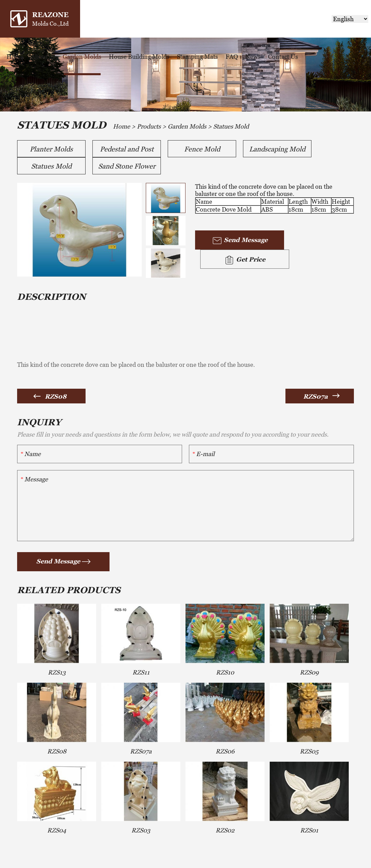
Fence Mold (202, 149)
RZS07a (316, 396)
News (253, 57)
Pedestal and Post (127, 149)
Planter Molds (51, 149)
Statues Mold (231, 126)
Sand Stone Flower (127, 166)
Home (15, 57)
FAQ (232, 57)
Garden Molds (82, 57)
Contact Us (283, 57)
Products (149, 126)
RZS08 (56, 396)
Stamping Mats (197, 57)
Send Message (240, 241)
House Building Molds (139, 57)
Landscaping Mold (277, 149)
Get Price (245, 260)
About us (43, 57)
